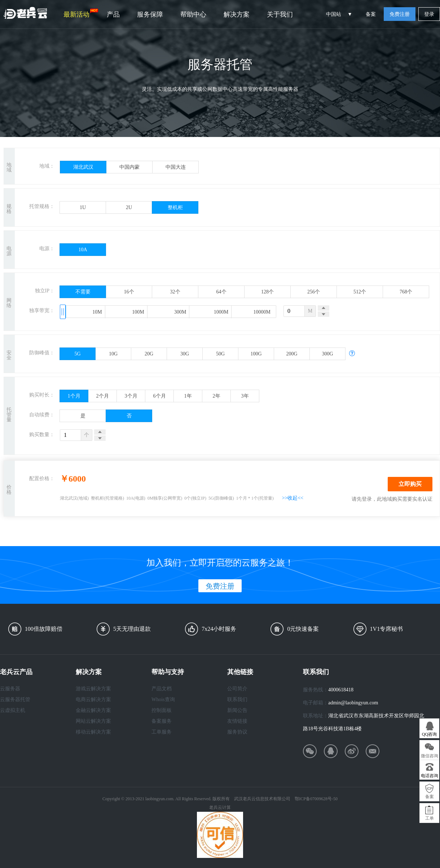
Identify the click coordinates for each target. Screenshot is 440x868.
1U (83, 207)
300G (327, 354)
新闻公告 (237, 710)
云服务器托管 (15, 699)
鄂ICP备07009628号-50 (316, 799)
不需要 (83, 292)
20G (149, 354)
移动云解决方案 (93, 732)
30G (185, 354)
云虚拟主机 (13, 710)
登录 (429, 14)
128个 (267, 292)
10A (83, 250)
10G (113, 354)
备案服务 (162, 721)
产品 (113, 14)
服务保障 (150, 14)
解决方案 (237, 14)
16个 (129, 292)
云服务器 (10, 689)
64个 (221, 292)
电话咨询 (430, 776)
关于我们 (280, 14)
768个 (406, 292)
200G (292, 354)
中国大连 (176, 167)
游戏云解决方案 (93, 689)
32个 (175, 292)
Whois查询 (163, 699)
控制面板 (162, 710)
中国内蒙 (129, 167)
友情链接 (237, 721)
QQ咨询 (429, 734)
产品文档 (162, 689)
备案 (371, 14)
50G (220, 354)
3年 (245, 396)
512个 (360, 292)
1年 (188, 396)
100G (256, 354)
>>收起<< (293, 498)
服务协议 (237, 732)
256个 (314, 292)
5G (77, 354)
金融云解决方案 (93, 710)
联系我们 (237, 699)
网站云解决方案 (93, 721)
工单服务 (162, 732)
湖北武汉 (83, 167)
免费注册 (400, 14)
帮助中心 (193, 14)
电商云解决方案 (93, 699)
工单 (430, 818)
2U (129, 207)
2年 (217, 396)
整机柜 (175, 207)
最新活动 (81, 13)
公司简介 (237, 689)
